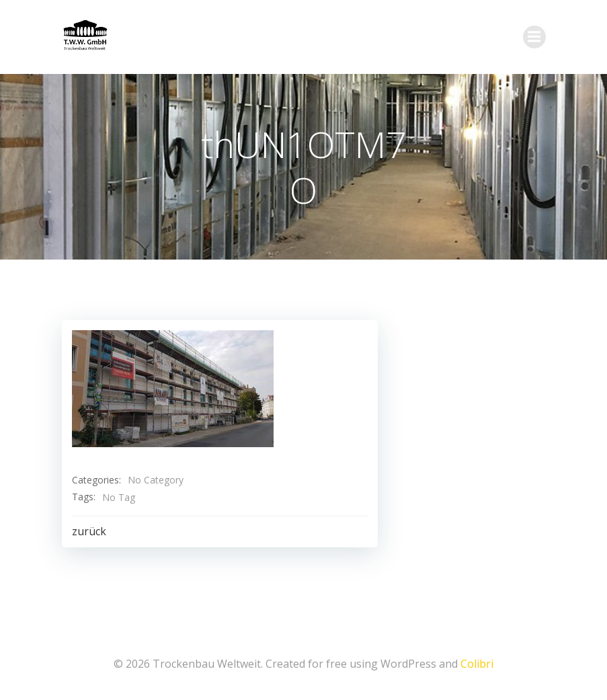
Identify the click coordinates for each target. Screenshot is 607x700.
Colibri (477, 664)
